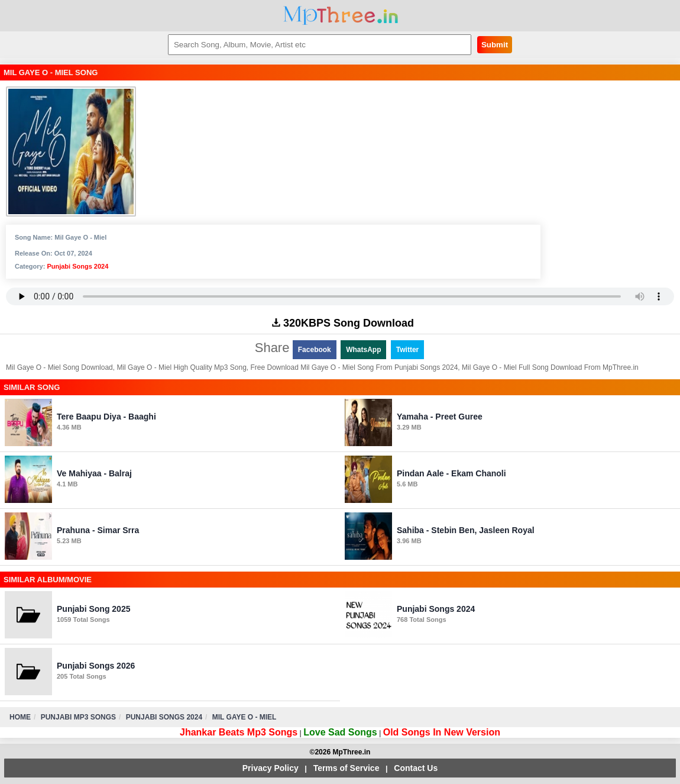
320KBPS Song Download (343, 323)
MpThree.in (340, 16)
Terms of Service (347, 768)
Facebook (315, 350)
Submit (495, 45)
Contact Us (416, 768)
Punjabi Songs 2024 (77, 266)
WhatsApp (363, 350)
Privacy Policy (271, 768)
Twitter (407, 350)
